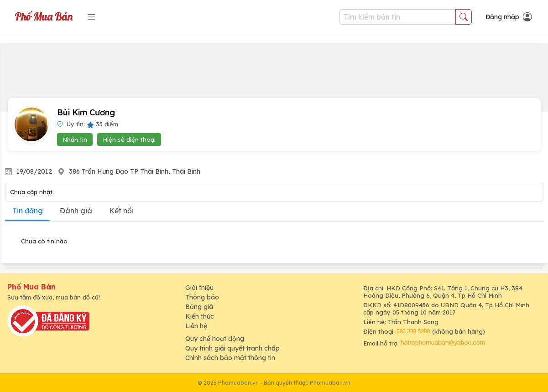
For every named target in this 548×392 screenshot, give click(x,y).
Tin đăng (28, 211)
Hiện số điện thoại (129, 139)
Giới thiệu (199, 288)
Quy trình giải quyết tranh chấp (232, 348)
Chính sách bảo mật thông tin (230, 358)
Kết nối (121, 211)
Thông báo (202, 297)
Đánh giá (76, 211)
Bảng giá (199, 307)
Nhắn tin (75, 139)
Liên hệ (196, 326)
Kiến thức (200, 316)
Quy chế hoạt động (215, 339)
